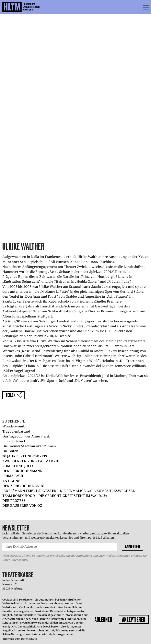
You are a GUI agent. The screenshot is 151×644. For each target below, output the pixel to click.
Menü (137, 7)
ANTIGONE (11, 481)
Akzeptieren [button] (134, 619)
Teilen (11, 395)
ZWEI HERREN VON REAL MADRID (31, 461)
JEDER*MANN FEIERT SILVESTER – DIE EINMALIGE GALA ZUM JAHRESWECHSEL (69, 491)
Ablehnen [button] (103, 619)
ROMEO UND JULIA (18, 466)
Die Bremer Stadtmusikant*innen (29, 446)
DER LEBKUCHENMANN (22, 471)
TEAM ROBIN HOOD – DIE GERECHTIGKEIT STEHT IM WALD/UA (55, 496)
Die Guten (10, 451)
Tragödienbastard (16, 431)
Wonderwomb (14, 426)
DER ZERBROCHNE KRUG (23, 486)
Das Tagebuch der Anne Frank (26, 436)
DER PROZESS (14, 501)
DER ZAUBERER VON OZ (22, 506)
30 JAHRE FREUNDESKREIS (25, 456)
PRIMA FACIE (13, 476)
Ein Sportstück (14, 441)
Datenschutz (19, 560)
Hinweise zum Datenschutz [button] (20, 639)
